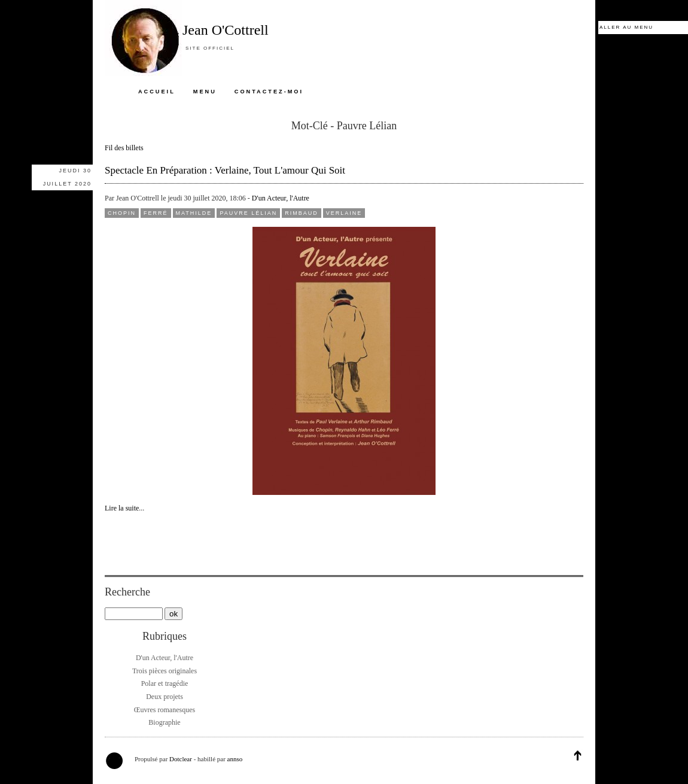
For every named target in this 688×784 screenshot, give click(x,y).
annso (235, 759)
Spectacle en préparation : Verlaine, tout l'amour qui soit (225, 170)
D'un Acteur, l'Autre (281, 198)
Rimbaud (302, 213)
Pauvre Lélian (248, 213)
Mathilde (194, 213)
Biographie (164, 722)
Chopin (122, 213)
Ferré (156, 213)
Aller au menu (626, 27)
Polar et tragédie (165, 683)
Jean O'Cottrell (226, 30)
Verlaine (344, 213)
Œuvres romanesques (165, 710)
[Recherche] (134, 614)
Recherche (127, 592)
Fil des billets (124, 148)
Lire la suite (122, 508)
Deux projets (165, 697)
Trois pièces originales (165, 671)
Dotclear (181, 759)
